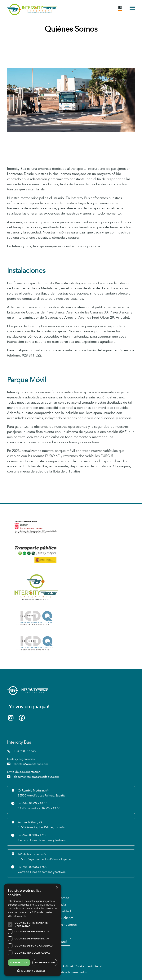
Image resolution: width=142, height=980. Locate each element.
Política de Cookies (73, 967)
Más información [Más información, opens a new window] (17, 916)
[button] (33, 971)
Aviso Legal (95, 967)
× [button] (57, 888)
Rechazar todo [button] (45, 962)
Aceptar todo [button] (19, 962)
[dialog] (33, 930)
